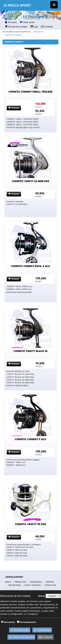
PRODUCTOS (21, 582)
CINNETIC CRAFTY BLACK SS (30, 351)
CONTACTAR (50, 585)
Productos (39, 32)
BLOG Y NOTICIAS (33, 585)
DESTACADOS (15, 585)
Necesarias (9, 622)
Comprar (14, 108)
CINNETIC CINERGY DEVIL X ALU (31, 266)
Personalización (28, 622)
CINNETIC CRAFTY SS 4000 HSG (30, 181)
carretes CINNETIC (14, 35)
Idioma (41, 596)
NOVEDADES (36, 582)
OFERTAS (50, 582)
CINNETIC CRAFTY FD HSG (31, 524)
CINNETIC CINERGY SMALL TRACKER (30, 92)
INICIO (8, 582)
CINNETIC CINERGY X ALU (30, 439)
